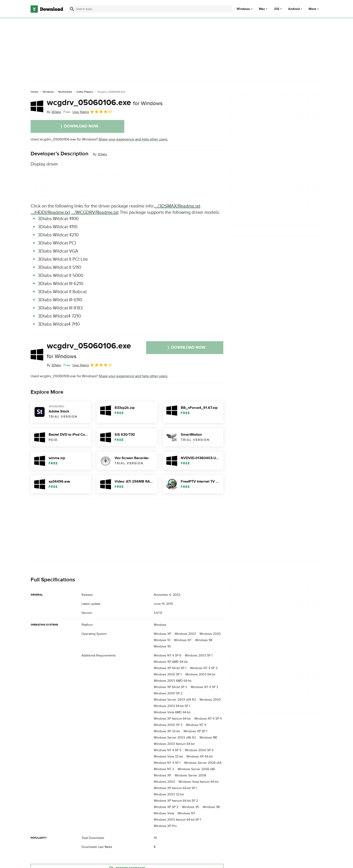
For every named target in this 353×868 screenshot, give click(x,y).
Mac (262, 9)
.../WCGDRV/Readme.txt (95, 212)
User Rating (92, 112)
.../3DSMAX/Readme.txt (177, 206)
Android (294, 9)
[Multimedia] (65, 92)
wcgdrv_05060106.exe (105, 103)
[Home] (34, 92)
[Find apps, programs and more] (150, 9)
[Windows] (48, 92)
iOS (277, 9)
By (54, 112)
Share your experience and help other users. (133, 139)
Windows (243, 9)
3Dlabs (102, 154)
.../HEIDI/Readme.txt (50, 212)
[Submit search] (72, 9)
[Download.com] (47, 9)
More (314, 9)
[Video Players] (85, 92)
